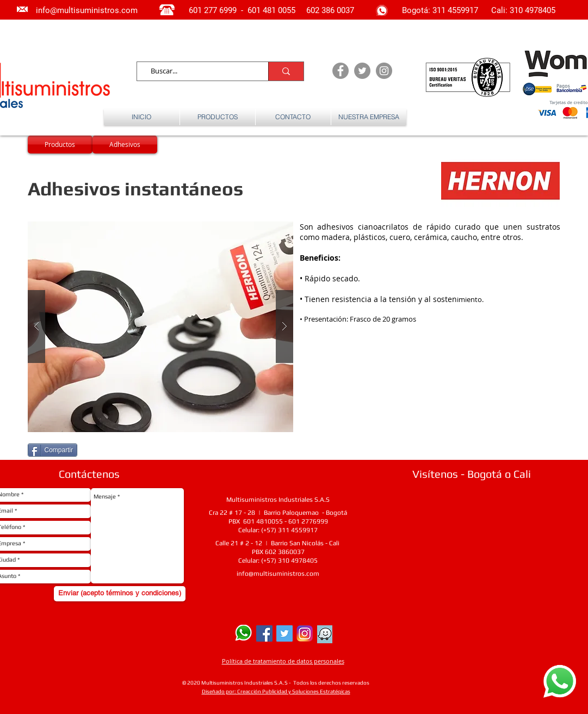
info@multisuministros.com (278, 574)
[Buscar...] (198, 71)
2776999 (315, 521)
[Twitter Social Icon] (284, 633)
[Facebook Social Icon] (264, 633)
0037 (297, 552)
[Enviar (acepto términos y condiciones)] (120, 594)
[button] (160, 327)
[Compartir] (53, 450)
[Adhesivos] (125, 144)
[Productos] (60, 144)
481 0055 (280, 10)
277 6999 (220, 10)
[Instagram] (305, 633)
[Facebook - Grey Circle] (341, 71)
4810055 (270, 521)
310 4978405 (533, 10)
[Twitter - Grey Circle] (362, 71)
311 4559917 (456, 10)
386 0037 (338, 10)
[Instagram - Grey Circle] (384, 71)
